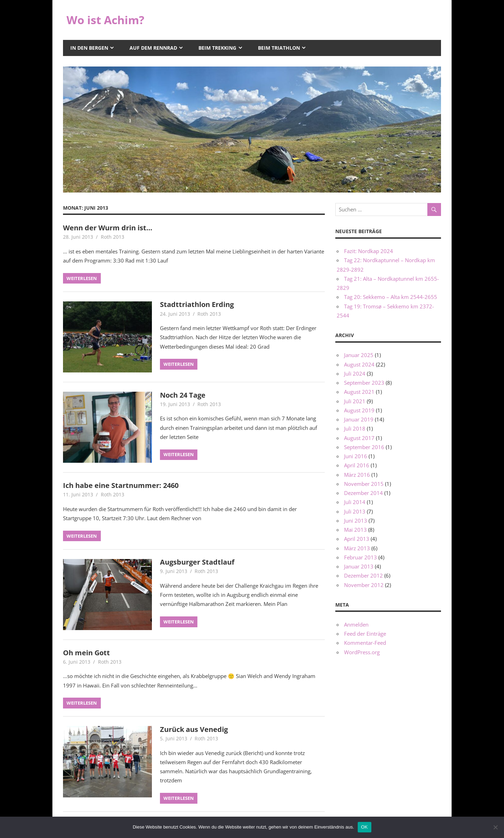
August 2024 (359, 364)
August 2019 (359, 410)
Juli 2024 (355, 373)
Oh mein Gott (86, 653)
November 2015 (364, 484)
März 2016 (357, 475)
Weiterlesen (82, 278)
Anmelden (356, 624)
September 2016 (364, 447)
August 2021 (359, 392)
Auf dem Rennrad (153, 48)
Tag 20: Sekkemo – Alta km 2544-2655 (391, 297)
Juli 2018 (355, 428)
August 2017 (359, 438)
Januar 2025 (359, 355)
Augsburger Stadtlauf (197, 562)
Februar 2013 (360, 557)
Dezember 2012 (363, 575)
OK (365, 827)
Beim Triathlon (279, 48)
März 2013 (357, 548)
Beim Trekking (217, 48)
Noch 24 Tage (183, 395)
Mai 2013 (355, 530)
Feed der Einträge (365, 634)
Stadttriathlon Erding (197, 304)
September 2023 (364, 383)
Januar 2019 (359, 419)
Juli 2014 (355, 502)
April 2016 (357, 465)
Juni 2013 (356, 521)
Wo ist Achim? (105, 20)
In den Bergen (89, 48)
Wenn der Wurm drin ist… (108, 228)
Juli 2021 (355, 401)
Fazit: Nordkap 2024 (369, 251)
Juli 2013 (355, 511)
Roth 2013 (113, 237)
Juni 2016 (356, 456)
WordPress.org (362, 652)
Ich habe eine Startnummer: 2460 (121, 485)
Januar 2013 (359, 566)
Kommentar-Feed (365, 643)
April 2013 (357, 539)
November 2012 (364, 585)
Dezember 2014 (363, 493)
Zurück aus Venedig (194, 729)
